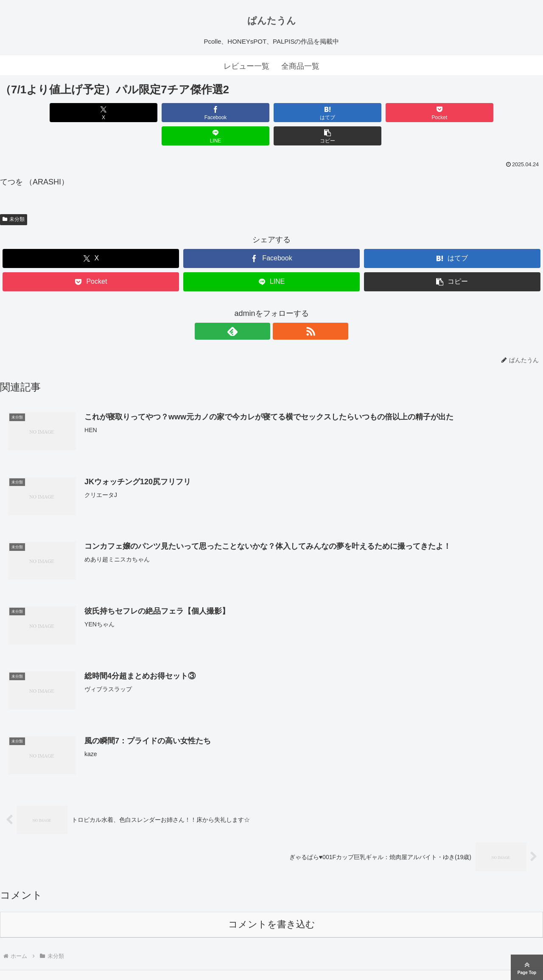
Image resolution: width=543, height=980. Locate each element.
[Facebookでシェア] (135, 113)
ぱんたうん (272, 21)
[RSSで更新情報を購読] (281, 308)
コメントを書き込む (272, 901)
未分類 (14, 196)
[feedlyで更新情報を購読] (262, 308)
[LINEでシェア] (408, 113)
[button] (500, 113)
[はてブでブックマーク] (226, 113)
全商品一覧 (300, 66)
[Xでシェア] (43, 113)
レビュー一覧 (246, 66)
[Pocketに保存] (317, 113)
